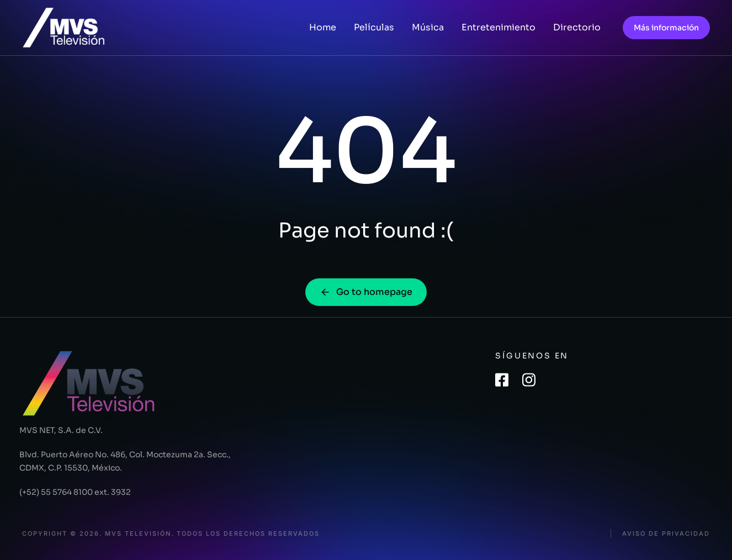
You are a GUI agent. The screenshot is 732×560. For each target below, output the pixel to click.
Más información (666, 28)
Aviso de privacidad (666, 534)
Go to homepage (366, 292)
